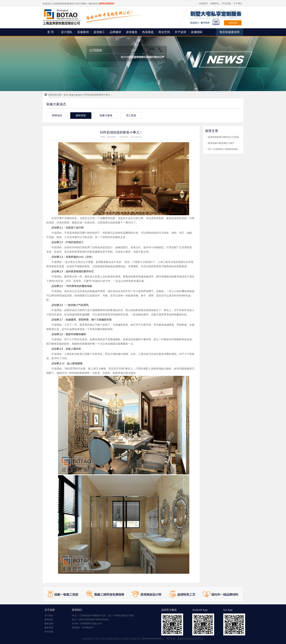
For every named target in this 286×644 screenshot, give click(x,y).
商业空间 (164, 32)
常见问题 (226, 3)
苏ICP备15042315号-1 (153, 639)
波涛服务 (132, 32)
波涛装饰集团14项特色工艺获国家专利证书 (229, 137)
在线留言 (203, 3)
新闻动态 (49, 620)
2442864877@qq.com (91, 624)
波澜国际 (197, 32)
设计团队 (67, 32)
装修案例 (83, 32)
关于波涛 (180, 32)
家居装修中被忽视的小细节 (221, 143)
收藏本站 (215, 3)
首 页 (51, 32)
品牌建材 (115, 32)
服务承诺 (49, 628)
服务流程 (49, 624)
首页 (66, 95)
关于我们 (238, 3)
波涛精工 (99, 32)
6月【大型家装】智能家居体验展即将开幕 (228, 149)
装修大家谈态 (76, 95)
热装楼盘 (148, 32)
